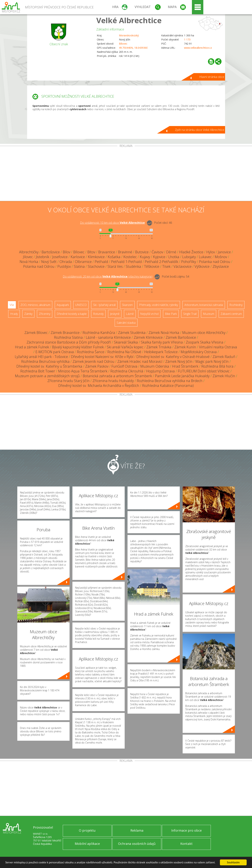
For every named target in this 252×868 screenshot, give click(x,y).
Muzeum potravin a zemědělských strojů (47, 376)
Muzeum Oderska (155, 366)
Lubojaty (189, 257)
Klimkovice (96, 257)
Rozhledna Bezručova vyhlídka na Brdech (170, 381)
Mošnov (221, 257)
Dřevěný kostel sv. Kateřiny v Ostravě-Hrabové (173, 357)
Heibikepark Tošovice (161, 352)
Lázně (130, 314)
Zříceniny (45, 314)
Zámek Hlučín (224, 376)
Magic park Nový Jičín (212, 361)
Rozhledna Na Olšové (124, 352)
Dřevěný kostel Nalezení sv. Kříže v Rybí (102, 357)
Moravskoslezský (129, 35)
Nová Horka (29, 262)
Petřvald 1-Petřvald (126, 262)
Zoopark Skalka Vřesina (205, 342)
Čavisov (157, 252)
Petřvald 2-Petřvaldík (161, 262)
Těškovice (152, 266)
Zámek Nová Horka (164, 333)
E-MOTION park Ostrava (55, 352)
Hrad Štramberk (185, 366)
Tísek (166, 266)
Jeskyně (115, 314)
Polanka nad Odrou (215, 262)
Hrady (14, 314)
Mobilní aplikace (87, 844)
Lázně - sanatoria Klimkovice (108, 337)
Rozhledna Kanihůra (99, 333)
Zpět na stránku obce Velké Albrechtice (200, 130)
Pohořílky (189, 262)
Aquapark (63, 305)
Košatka (114, 257)
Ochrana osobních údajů (137, 844)
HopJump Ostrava (161, 371)
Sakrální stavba (126, 323)
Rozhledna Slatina (68, 337)
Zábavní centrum (231, 314)
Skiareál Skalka (126, 342)
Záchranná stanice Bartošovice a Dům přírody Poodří (69, 342)
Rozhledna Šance (91, 352)
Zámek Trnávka (159, 347)
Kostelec (130, 257)
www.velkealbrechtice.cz (198, 48)
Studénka (133, 266)
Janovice (224, 252)
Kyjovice (159, 257)
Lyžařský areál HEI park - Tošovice (41, 357)
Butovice (142, 252)
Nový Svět (49, 262)
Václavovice (183, 266)
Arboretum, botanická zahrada (204, 305)
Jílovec (28, 257)
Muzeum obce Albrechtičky (204, 333)
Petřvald (101, 262)
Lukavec (205, 257)
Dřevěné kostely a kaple (72, 314)
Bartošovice (51, 252)
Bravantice (107, 252)
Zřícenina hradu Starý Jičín (68, 381)
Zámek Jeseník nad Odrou (93, 361)
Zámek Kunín (185, 347)
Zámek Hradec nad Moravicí (140, 361)
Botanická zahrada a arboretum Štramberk (117, 376)
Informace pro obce (186, 830)
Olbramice (83, 262)
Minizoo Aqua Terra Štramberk (83, 371)
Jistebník (43, 257)
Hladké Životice (191, 252)
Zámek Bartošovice (181, 337)
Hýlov (211, 252)
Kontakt (186, 844)
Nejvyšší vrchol (149, 314)
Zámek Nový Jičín (179, 361)
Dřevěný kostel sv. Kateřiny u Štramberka (49, 366)
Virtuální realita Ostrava (218, 347)
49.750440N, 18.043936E (133, 48)
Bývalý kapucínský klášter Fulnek (78, 347)
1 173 (187, 39)
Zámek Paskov (97, 366)
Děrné (171, 252)
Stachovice (96, 266)
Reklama (137, 830)
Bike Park (171, 314)
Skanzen (127, 305)
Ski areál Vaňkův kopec (125, 347)
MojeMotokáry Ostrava (199, 352)
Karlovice (78, 257)
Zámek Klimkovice (148, 337)
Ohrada (66, 262)
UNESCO (81, 305)
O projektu (87, 830)
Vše (12, 305)
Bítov (91, 252)
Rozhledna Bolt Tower (38, 371)
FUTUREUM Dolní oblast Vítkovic (204, 371)
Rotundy (98, 314)
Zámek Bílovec (36, 333)
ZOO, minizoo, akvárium (35, 305)
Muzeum (209, 314)
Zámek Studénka (132, 333)
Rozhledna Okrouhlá (127, 371)
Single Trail (190, 314)
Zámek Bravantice (65, 333)
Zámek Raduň (224, 357)
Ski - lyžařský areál (104, 305)
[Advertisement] (126, 174)
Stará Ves (115, 266)
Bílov (67, 252)
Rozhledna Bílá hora (217, 366)
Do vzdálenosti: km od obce (112, 223)
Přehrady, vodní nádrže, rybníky (159, 305)
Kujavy (145, 257)
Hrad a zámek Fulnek (32, 347)
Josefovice (60, 257)
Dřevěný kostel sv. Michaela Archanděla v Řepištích (99, 386)
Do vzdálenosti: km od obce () (108, 276)
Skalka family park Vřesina (162, 342)
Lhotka (174, 257)
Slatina (79, 266)
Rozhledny (236, 305)
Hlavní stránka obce (212, 77)
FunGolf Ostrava (124, 366)
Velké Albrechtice (129, 20)
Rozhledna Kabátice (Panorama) (168, 386)
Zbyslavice (221, 266)
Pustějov (64, 266)
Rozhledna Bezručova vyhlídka (45, 361)
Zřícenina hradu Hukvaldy (113, 381)
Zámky (28, 314)
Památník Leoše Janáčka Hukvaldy (182, 376)
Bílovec (123, 44)
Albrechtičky (29, 252)
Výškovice (202, 266)
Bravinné (125, 252)
